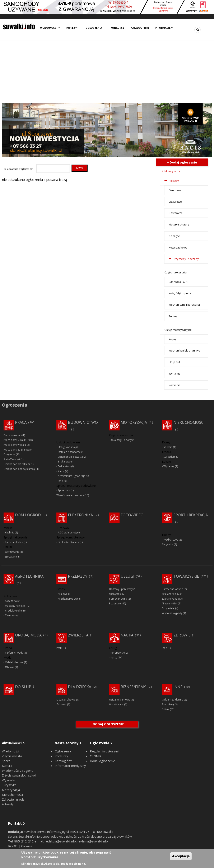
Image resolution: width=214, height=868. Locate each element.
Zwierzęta (11, 615)
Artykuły (8, 804)
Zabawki (61, 704)
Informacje (164, 28)
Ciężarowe (175, 202)
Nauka (127, 635)
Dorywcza (9, 454)
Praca (21, 422)
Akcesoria (11, 601)
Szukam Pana (170, 599)
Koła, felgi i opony (180, 293)
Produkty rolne (14, 611)
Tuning (173, 316)
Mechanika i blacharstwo (184, 350)
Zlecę (61, 471)
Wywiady (8, 780)
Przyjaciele (168, 608)
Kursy (114, 657)
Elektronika (80, 515)
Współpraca (116, 704)
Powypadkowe (178, 247)
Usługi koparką (67, 447)
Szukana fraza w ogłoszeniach (19, 169)
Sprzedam (64, 490)
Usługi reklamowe (120, 700)
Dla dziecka (80, 687)
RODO (13, 846)
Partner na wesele (173, 589)
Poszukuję (168, 704)
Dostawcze (176, 213)
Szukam (168, 447)
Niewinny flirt (170, 603)
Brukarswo (64, 462)
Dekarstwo (64, 466)
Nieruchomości (189, 422)
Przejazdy (78, 576)
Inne (60, 481)
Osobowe (175, 190)
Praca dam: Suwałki (15, 440)
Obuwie (10, 667)
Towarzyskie (186, 576)
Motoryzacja (172, 171)
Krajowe (63, 594)
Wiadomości (50, 28)
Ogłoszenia (95, 28)
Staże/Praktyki (12, 459)
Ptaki (59, 648)
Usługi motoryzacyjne (178, 330)
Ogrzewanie (12, 552)
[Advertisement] (107, 72)
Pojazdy (174, 181)
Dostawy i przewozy (121, 589)
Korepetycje (118, 653)
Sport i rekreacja (191, 515)
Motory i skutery (179, 224)
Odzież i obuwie (66, 700)
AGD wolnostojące (69, 533)
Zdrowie (182, 635)
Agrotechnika (29, 576)
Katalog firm (140, 28)
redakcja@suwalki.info (60, 841)
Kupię (172, 339)
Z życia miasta (12, 756)
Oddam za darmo (173, 700)
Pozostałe (115, 603)
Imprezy (73, 28)
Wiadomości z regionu (18, 770)
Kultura (7, 766)
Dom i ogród (28, 515)
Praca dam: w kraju (15, 445)
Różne (166, 709)
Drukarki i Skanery (68, 542)
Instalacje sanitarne (69, 452)
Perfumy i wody (14, 653)
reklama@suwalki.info (93, 841)
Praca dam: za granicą (17, 450)
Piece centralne (14, 542)
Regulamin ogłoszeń (104, 751)
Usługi (127, 576)
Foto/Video (132, 515)
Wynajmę (175, 373)
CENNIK (96, 756)
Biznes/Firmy (133, 687)
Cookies (27, 846)
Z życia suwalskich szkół (19, 775)
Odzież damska (14, 662)
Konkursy (117, 28)
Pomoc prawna (118, 599)
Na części (174, 236)
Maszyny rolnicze (15, 606)
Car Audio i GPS (178, 282)
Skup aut (174, 362)
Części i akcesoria (176, 272)
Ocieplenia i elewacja (70, 457)
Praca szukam (12, 435)
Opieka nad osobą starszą (19, 469)
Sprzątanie (11, 557)
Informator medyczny (70, 766)
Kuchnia (10, 533)
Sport (6, 761)
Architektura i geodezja (72, 476)
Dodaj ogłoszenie (103, 761)
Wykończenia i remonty (70, 495)
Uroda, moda (28, 635)
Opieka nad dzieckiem (17, 464)
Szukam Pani (169, 594)
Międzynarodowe (68, 599)
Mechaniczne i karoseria (184, 305)
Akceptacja (181, 856)
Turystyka (168, 544)
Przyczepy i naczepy (186, 259)
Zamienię (175, 385)
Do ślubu (25, 687)
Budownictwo (83, 422)
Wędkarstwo (171, 540)
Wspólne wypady (172, 613)
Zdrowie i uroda (13, 799)
